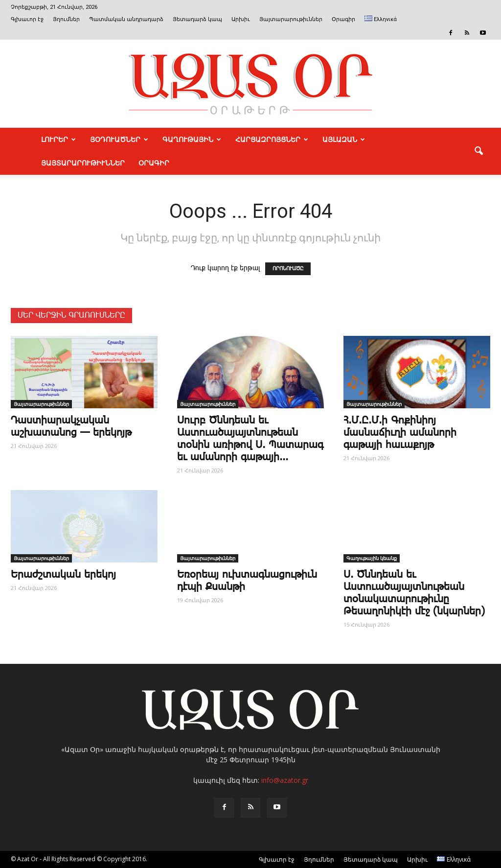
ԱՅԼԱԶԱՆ (344, 140)
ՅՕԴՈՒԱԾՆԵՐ (119, 140)
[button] (478, 151)
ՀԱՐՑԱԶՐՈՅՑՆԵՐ (272, 140)
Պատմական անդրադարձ (126, 19)
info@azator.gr (285, 780)
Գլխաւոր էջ (27, 19)
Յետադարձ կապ (197, 19)
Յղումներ (66, 19)
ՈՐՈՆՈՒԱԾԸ (288, 269)
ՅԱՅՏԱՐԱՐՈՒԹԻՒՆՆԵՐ (83, 163)
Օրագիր (343, 19)
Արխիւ (241, 19)
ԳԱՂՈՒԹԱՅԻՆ (192, 140)
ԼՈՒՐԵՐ (58, 140)
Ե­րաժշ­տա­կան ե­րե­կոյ (63, 575)
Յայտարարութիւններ (291, 19)
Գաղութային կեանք (372, 558)
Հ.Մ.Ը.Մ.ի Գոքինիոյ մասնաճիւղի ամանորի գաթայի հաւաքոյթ (400, 433)
